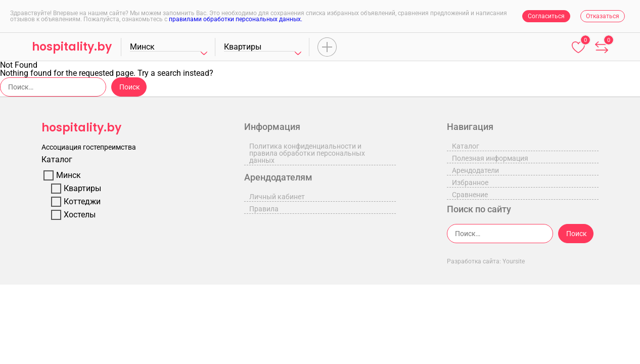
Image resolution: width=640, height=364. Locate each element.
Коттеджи (82, 202)
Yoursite (514, 261)
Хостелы (80, 215)
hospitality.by (72, 47)
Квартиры (82, 189)
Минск (68, 175)
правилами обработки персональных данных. (236, 19)
